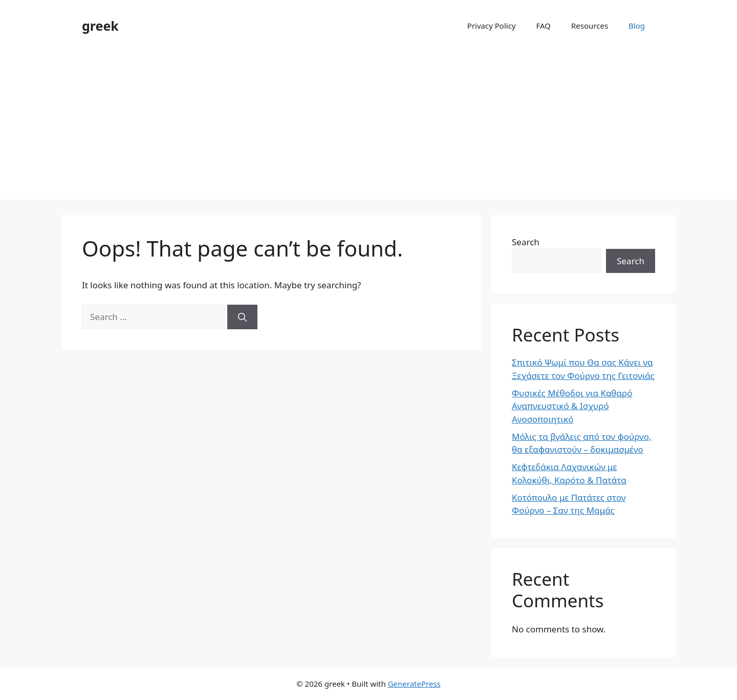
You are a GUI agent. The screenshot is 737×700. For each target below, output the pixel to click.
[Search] (242, 317)
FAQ (544, 26)
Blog (637, 26)
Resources (590, 26)
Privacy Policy (492, 26)
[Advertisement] (368, 128)
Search (526, 242)
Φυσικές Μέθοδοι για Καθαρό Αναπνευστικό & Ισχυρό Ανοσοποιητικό (572, 406)
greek (100, 26)
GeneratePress (414, 684)
